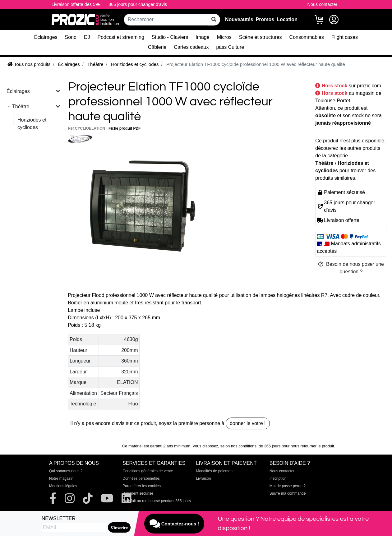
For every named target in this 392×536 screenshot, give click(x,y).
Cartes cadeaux (191, 47)
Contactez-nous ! (174, 524)
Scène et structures (261, 37)
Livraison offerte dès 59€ (76, 4)
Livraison (204, 478)
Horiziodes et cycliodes (32, 124)
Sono (71, 37)
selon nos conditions (238, 446)
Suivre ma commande (288, 493)
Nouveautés (239, 19)
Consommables (307, 37)
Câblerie (157, 47)
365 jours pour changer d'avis (138, 4)
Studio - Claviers (170, 37)
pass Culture (230, 47)
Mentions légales (63, 486)
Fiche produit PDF (125, 128)
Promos (265, 19)
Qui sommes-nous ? (66, 471)
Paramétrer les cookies (142, 486)
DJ (87, 37)
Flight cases (345, 37)
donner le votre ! (248, 423)
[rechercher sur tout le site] (214, 20)
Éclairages (46, 37)
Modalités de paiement (215, 471)
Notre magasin (61, 478)
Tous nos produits (29, 64)
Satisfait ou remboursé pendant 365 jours (157, 501)
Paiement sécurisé (138, 493)
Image (202, 37)
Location (287, 19)
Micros (224, 37)
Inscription (278, 478)
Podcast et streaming (121, 37)
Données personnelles (141, 478)
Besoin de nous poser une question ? (351, 268)
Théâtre (21, 106)
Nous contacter (323, 4)
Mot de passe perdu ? (288, 486)
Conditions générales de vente (148, 471)
